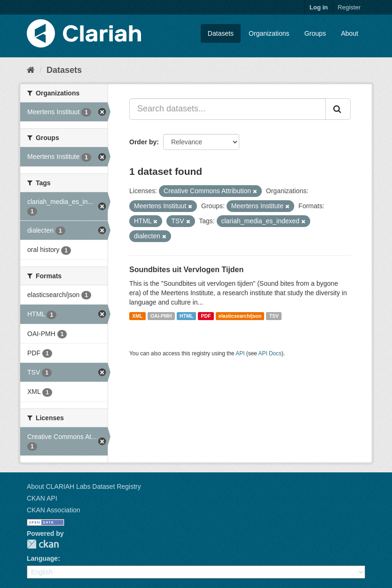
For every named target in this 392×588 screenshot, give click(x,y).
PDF (206, 316)
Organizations (269, 33)
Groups (315, 33)
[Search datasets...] (227, 109)
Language (42, 558)
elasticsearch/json (240, 316)
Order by (143, 142)
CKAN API (42, 498)
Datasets (221, 33)
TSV (274, 316)
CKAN (43, 544)
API (240, 353)
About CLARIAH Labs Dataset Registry (84, 486)
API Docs (270, 353)
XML (137, 316)
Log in (319, 7)
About (349, 33)
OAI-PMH (161, 316)
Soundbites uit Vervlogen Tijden (186, 270)
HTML (186, 316)
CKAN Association (54, 510)
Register (349, 7)
